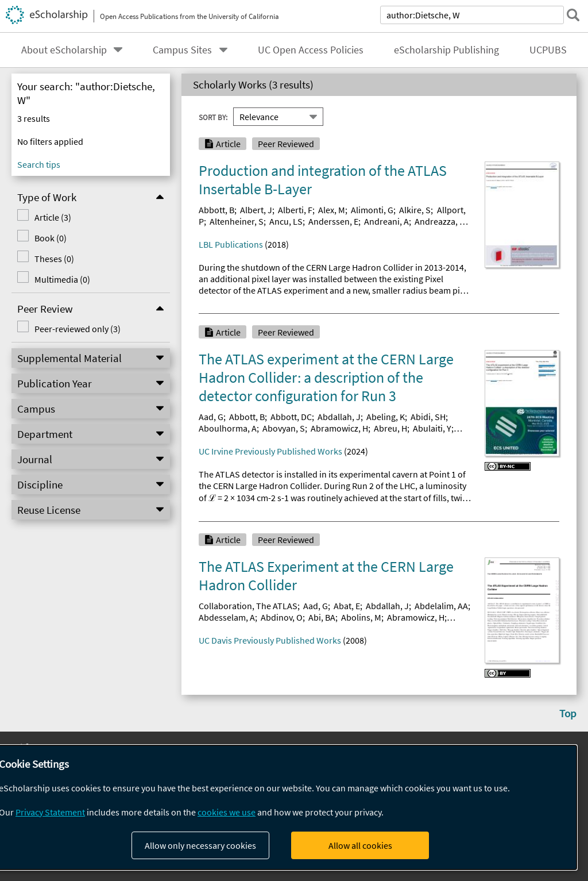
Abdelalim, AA (441, 606)
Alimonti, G (372, 210)
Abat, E (347, 606)
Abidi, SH (428, 417)
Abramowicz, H (339, 428)
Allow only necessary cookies (200, 845)
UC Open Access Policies (311, 50)
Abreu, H (390, 428)
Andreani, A (386, 221)
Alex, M (332, 210)
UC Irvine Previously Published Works (270, 451)
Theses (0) (54, 259)
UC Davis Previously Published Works (270, 640)
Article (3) (53, 217)
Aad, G (211, 417)
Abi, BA (322, 617)
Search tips (39, 164)
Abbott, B (216, 210)
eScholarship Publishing (446, 50)
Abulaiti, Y (432, 428)
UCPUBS (548, 50)
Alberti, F (295, 210)
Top (568, 713)
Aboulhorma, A (228, 428)
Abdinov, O (282, 617)
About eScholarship (64, 50)
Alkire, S (415, 210)
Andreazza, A (440, 221)
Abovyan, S (284, 428)
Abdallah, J (339, 417)
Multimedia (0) (62, 279)
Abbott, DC (291, 417)
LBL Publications (231, 244)
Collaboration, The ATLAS (248, 606)
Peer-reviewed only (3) (78, 329)
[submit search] (573, 15)
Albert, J (256, 210)
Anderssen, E (333, 221)
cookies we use (227, 812)
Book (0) (51, 238)
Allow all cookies (360, 845)
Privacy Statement (50, 812)
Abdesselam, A (227, 617)
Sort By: (213, 117)
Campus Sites (182, 50)
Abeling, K (386, 417)
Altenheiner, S (237, 221)
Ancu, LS (286, 221)
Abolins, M (361, 617)
